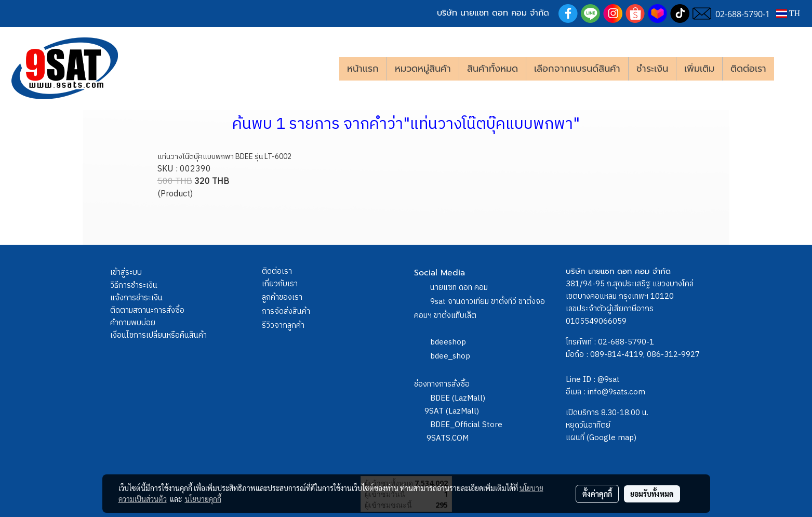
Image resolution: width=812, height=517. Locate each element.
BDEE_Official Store (466, 425)
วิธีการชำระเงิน (134, 286)
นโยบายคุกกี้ (203, 499)
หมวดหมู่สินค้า (423, 69)
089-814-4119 (617, 355)
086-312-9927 (673, 355)
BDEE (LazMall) (458, 398)
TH (788, 13)
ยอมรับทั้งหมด (652, 494)
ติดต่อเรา (748, 69)
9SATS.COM (448, 438)
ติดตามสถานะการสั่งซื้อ (147, 310)
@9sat (609, 380)
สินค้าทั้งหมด (492, 69)
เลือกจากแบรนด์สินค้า (577, 69)
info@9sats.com (616, 392)
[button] (790, 69)
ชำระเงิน (652, 69)
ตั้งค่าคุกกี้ (597, 494)
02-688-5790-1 (626, 342)
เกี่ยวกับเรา (280, 284)
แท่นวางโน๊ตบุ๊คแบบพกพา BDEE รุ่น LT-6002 (224, 157)
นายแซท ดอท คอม (459, 288)
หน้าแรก (363, 69)
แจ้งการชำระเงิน (136, 298)
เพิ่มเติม (699, 69)
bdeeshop (448, 342)
